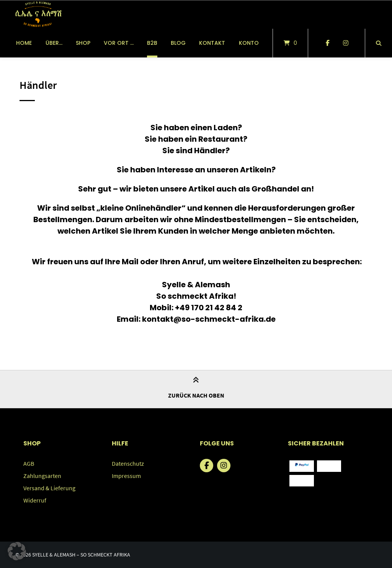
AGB (29, 463)
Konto (249, 43)
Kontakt (212, 43)
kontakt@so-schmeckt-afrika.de (209, 319)
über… (54, 43)
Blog (178, 43)
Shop (83, 43)
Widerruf (35, 500)
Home (24, 43)
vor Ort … (119, 43)
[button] (17, 551)
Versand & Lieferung (49, 488)
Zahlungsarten (42, 476)
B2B (152, 43)
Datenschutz (128, 463)
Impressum (126, 476)
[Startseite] (38, 14)
